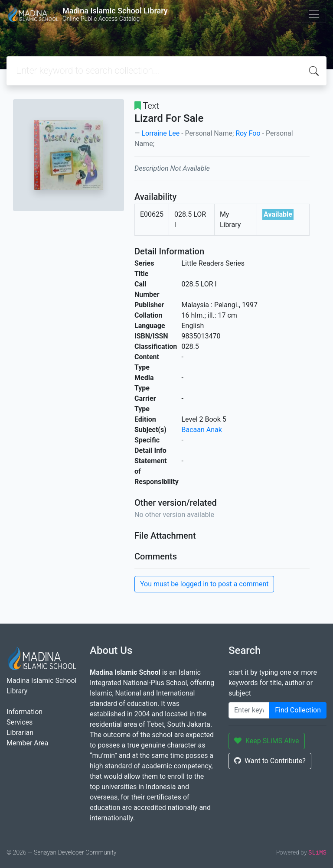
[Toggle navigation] (314, 14)
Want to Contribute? (270, 761)
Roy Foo (248, 133)
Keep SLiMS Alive (267, 741)
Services (20, 722)
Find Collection (298, 710)
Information (24, 712)
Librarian (20, 733)
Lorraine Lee (160, 133)
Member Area (27, 743)
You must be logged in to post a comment (204, 584)
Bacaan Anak (202, 430)
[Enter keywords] (249, 710)
